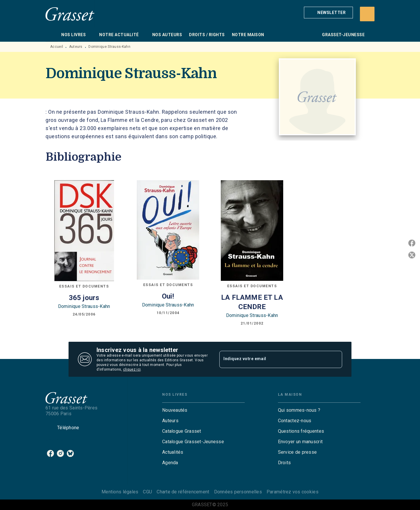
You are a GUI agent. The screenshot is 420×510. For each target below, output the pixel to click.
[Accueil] (70, 14)
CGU (147, 492)
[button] (328, 13)
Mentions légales (120, 492)
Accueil (57, 47)
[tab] (52, 35)
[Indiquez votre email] (273, 359)
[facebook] (50, 453)
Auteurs (76, 47)
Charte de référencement (183, 492)
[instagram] (60, 453)
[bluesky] (70, 453)
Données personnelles (238, 492)
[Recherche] (367, 14)
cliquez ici (132, 369)
